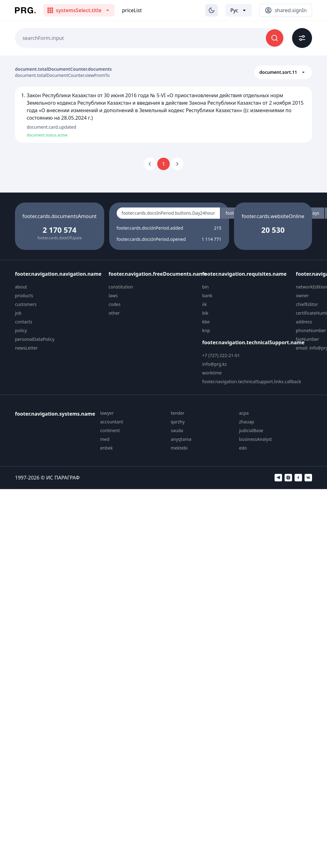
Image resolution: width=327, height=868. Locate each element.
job (18, 313)
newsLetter (26, 348)
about (21, 287)
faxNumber (307, 339)
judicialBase (251, 430)
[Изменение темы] (212, 10)
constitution (121, 287)
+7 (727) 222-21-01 (221, 355)
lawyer (107, 413)
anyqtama (181, 439)
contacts (24, 322)
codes (115, 304)
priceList (132, 10)
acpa (244, 413)
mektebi (179, 448)
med (105, 439)
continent (110, 430)
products (24, 296)
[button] (283, 72)
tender (178, 413)
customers (26, 304)
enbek (107, 448)
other (114, 313)
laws (113, 296)
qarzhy (178, 422)
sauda (177, 430)
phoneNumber (311, 330)
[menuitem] (59, 287)
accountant (112, 422)
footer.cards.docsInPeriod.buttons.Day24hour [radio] (168, 213)
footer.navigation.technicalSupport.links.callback (252, 382)
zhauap (246, 422)
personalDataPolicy (35, 339)
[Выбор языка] (239, 10)
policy (21, 330)
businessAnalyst (256, 439)
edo (243, 448)
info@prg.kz (215, 364)
